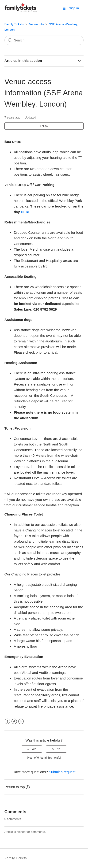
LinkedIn (21, 721)
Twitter (14, 721)
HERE (26, 212)
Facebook (7, 721)
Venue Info (36, 24)
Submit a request (62, 772)
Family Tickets (14, 24)
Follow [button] (44, 126)
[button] (64, 8)
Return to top (17, 787)
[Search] (44, 40)
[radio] (32, 749)
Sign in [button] (74, 8)
